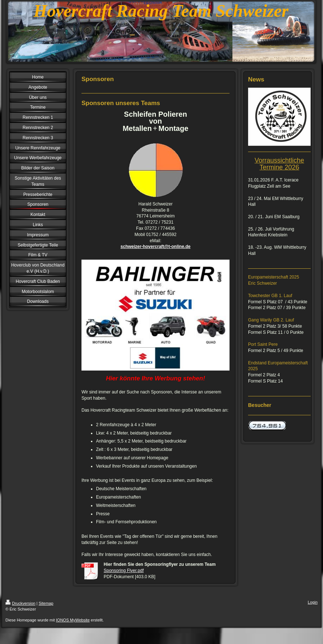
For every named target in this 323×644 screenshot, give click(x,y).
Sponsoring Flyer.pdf (124, 571)
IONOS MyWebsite (73, 620)
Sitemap (46, 603)
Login (313, 602)
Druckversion (20, 603)
